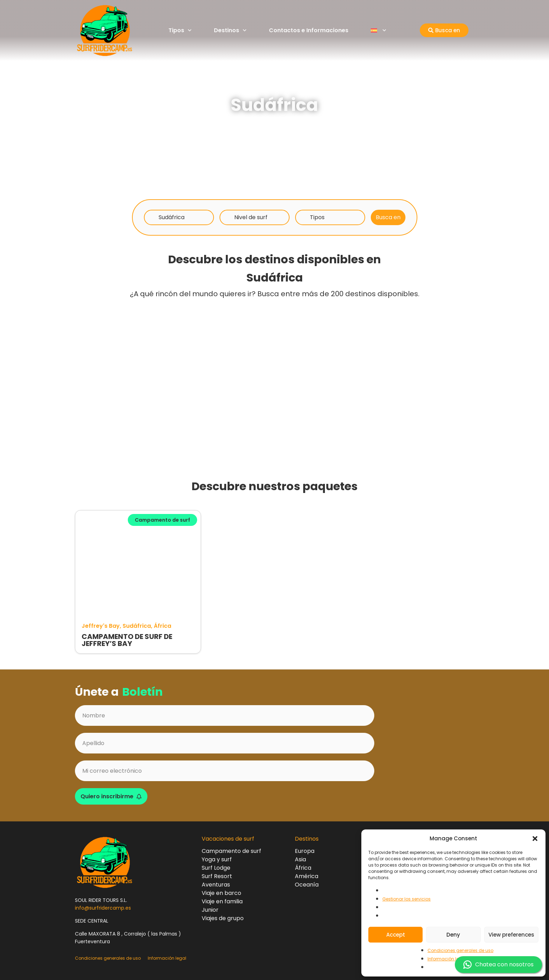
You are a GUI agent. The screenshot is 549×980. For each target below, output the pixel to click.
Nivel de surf (251, 217)
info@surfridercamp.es (103, 908)
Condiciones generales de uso (460, 950)
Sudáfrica (172, 217)
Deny (453, 935)
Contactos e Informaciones (309, 30)
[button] (535, 839)
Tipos (180, 30)
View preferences (511, 935)
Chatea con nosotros (498, 965)
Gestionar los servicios (406, 899)
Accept (396, 935)
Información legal (447, 959)
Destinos (230, 30)
